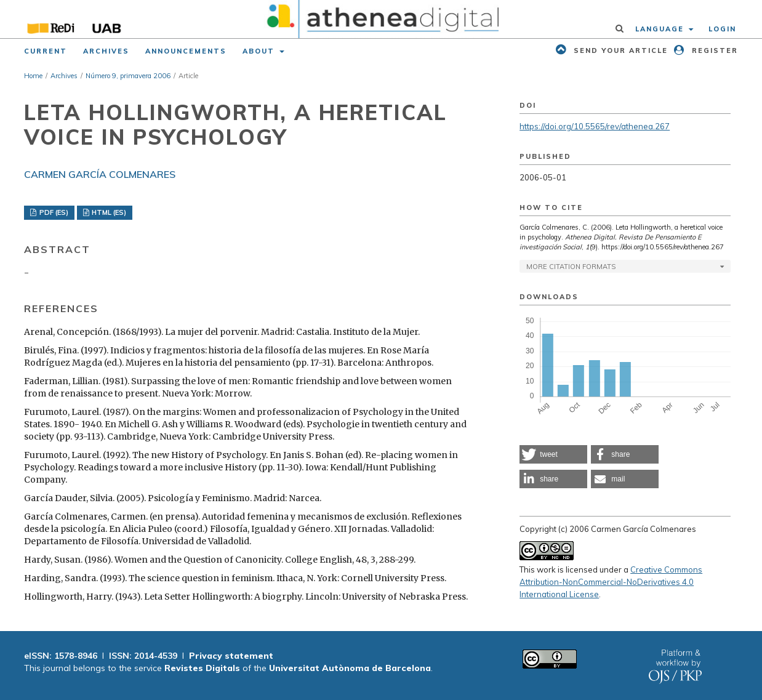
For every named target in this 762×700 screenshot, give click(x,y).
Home (33, 76)
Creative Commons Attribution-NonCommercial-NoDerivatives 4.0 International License (611, 582)
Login (722, 29)
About (260, 51)
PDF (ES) (53, 212)
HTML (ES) (108, 212)
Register (713, 50)
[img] (381, 19)
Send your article (619, 50)
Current (46, 51)
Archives (106, 51)
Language (661, 29)
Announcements (186, 51)
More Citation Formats (571, 267)
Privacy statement (231, 656)
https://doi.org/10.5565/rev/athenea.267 (595, 126)
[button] (553, 454)
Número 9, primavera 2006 (128, 76)
